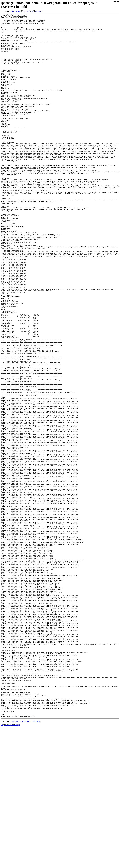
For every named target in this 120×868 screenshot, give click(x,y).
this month (39, 11)
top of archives (28, 11)
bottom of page (16, 11)
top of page (14, 861)
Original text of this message (10, 864)
